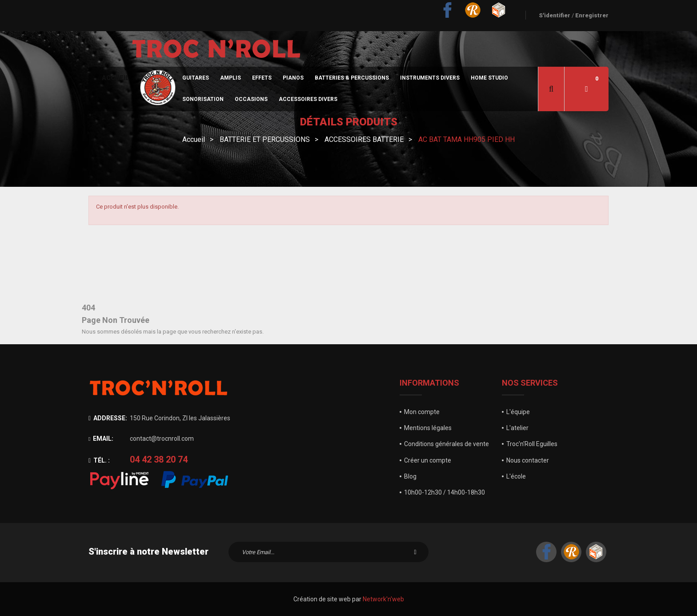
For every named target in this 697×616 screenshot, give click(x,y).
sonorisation (203, 99)
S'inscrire (415, 552)
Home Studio (489, 78)
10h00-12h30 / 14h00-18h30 (445, 492)
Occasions (251, 99)
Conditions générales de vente (447, 444)
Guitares (196, 78)
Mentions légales (428, 428)
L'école (516, 476)
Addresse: (108, 418)
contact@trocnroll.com (162, 439)
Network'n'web (383, 599)
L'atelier (517, 428)
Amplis (230, 78)
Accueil (115, 78)
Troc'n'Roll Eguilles (532, 444)
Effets (262, 78)
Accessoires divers (308, 99)
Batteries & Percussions (352, 78)
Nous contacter (528, 460)
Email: (101, 439)
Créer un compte (428, 460)
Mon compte (422, 412)
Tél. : (99, 460)
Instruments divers (430, 78)
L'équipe (518, 412)
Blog (410, 476)
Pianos (293, 78)
